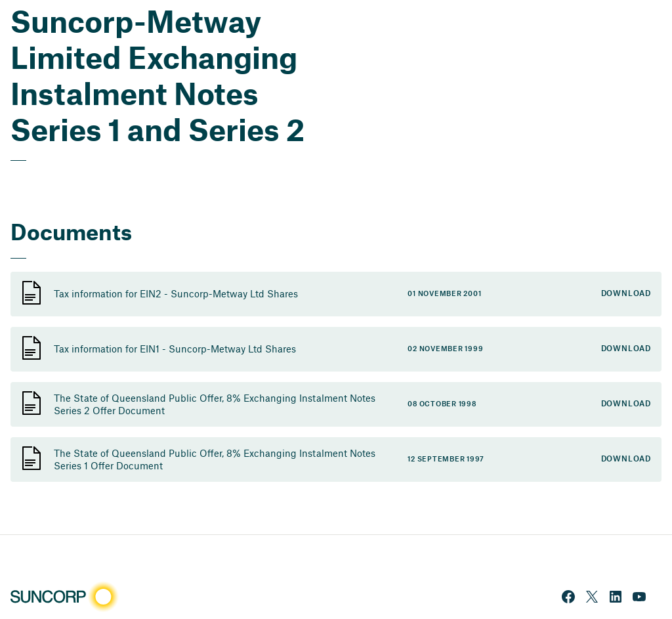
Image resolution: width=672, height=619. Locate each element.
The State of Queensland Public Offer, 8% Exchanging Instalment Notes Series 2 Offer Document (215, 404)
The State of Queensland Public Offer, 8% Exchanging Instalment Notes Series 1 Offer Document (215, 459)
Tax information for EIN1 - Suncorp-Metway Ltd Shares (175, 349)
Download (626, 294)
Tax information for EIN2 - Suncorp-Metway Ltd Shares (176, 293)
